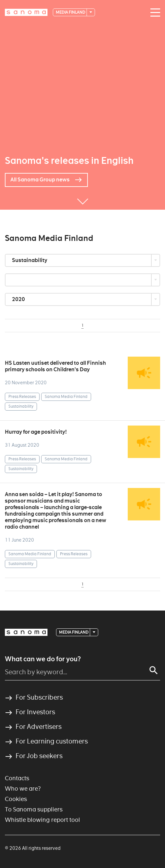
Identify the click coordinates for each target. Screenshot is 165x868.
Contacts (17, 778)
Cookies (16, 799)
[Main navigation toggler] (154, 13)
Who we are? (23, 789)
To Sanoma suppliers (34, 809)
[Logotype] (26, 12)
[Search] (154, 670)
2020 (19, 299)
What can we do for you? (43, 659)
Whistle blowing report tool (42, 820)
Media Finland (71, 12)
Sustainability (30, 260)
